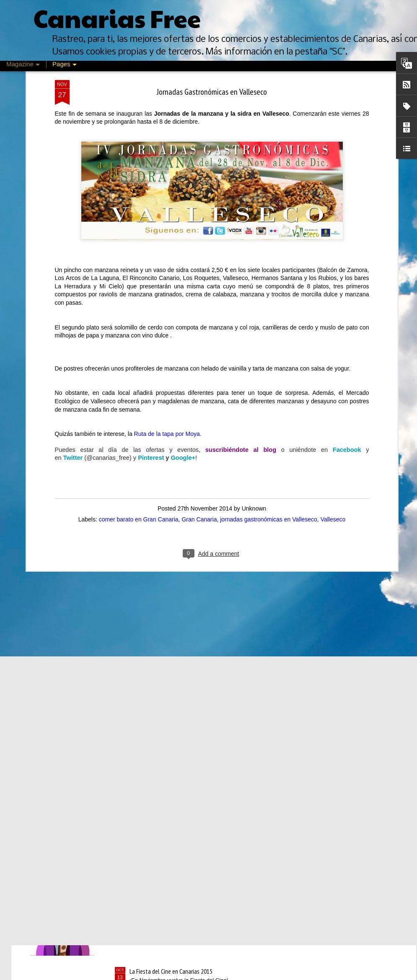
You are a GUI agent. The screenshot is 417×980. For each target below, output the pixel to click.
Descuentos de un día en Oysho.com (173, 591)
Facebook (347, 292)
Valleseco (333, 361)
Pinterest (151, 300)
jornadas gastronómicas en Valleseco (269, 361)
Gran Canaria (199, 361)
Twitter (73, 300)
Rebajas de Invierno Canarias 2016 (170, 686)
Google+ (183, 300)
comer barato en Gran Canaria (139, 361)
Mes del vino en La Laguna (161, 876)
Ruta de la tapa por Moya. (168, 276)
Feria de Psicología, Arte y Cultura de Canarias (184, 781)
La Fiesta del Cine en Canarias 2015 (171, 971)
